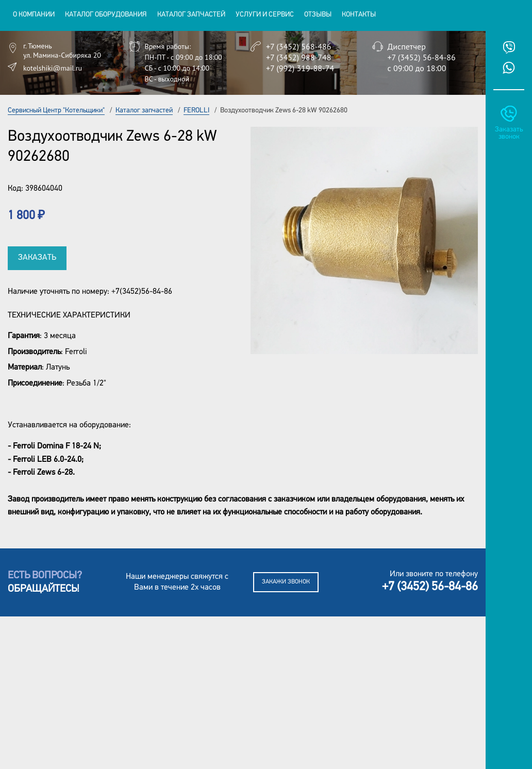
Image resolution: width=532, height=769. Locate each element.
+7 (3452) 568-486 (298, 46)
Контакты (359, 15)
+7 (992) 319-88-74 (300, 68)
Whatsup (509, 68)
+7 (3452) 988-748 (298, 57)
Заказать (37, 258)
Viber (509, 47)
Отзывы (318, 15)
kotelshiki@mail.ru (53, 68)
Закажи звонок (286, 582)
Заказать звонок (509, 133)
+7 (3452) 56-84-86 (422, 57)
